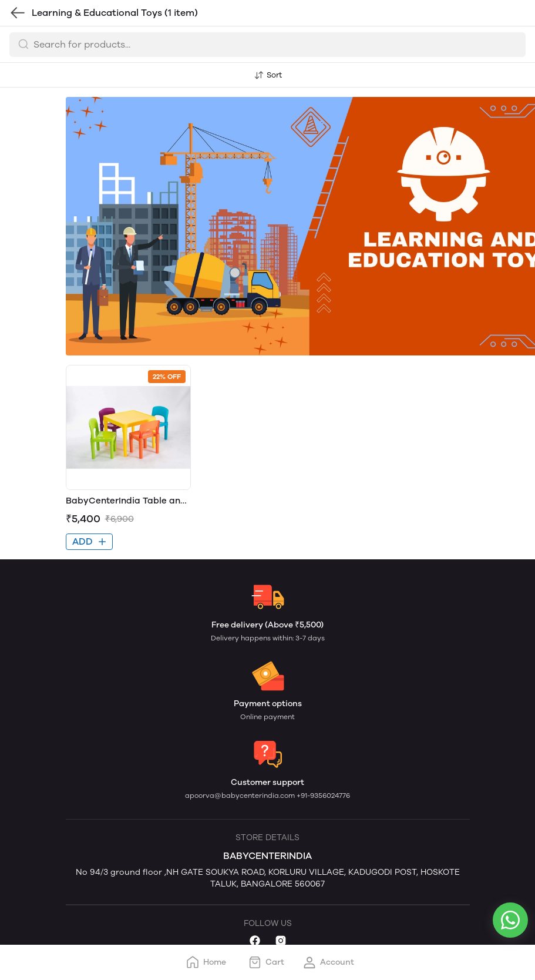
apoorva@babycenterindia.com (241, 796)
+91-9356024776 (323, 796)
